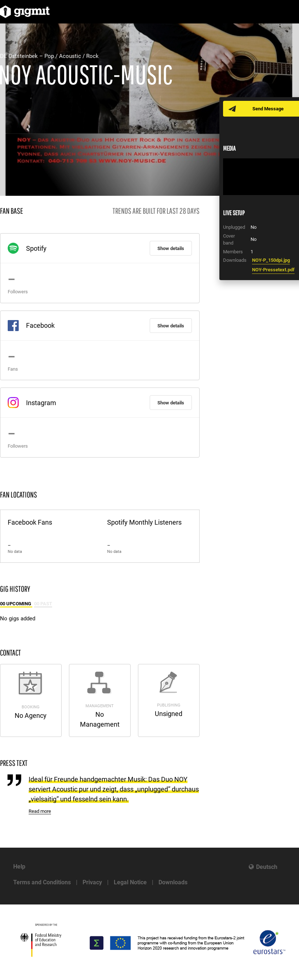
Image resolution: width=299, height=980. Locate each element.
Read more (40, 811)
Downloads (173, 882)
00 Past (43, 604)
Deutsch (267, 867)
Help (19, 867)
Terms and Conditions (42, 882)
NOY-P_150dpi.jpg (271, 260)
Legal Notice (130, 882)
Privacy (92, 882)
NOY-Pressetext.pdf (273, 270)
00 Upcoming (16, 604)
